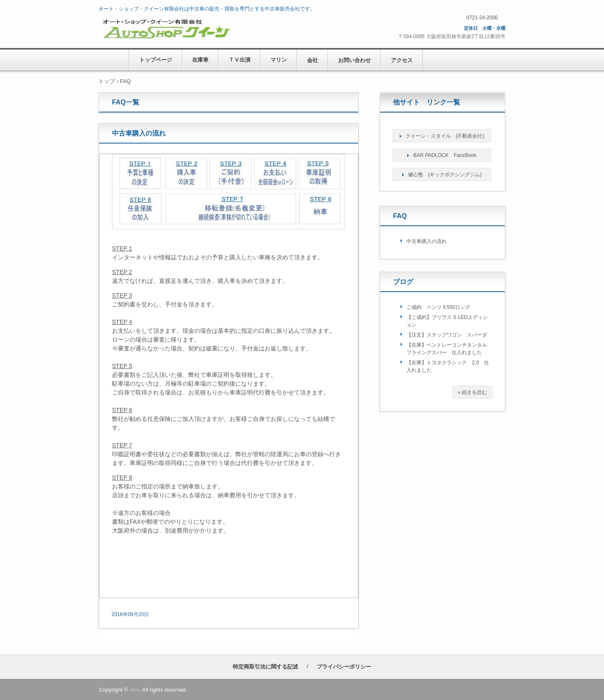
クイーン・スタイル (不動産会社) (445, 136)
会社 (312, 60)
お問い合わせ (354, 60)
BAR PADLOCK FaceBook (445, 155)
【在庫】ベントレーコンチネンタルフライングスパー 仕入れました (447, 349)
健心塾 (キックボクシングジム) (445, 175)
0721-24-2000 (482, 18)
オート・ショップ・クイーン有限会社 (225, 29)
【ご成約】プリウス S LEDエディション (447, 321)
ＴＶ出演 (240, 60)
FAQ (400, 216)
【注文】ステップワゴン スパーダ (447, 335)
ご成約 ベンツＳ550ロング (438, 307)
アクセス (402, 60)
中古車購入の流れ (139, 133)
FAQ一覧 (126, 102)
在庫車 (200, 60)
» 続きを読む (472, 392)
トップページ (156, 60)
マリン (279, 60)
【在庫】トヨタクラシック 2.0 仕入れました (448, 366)
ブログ (403, 282)
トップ (107, 81)
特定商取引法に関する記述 (266, 667)
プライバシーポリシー (344, 667)
